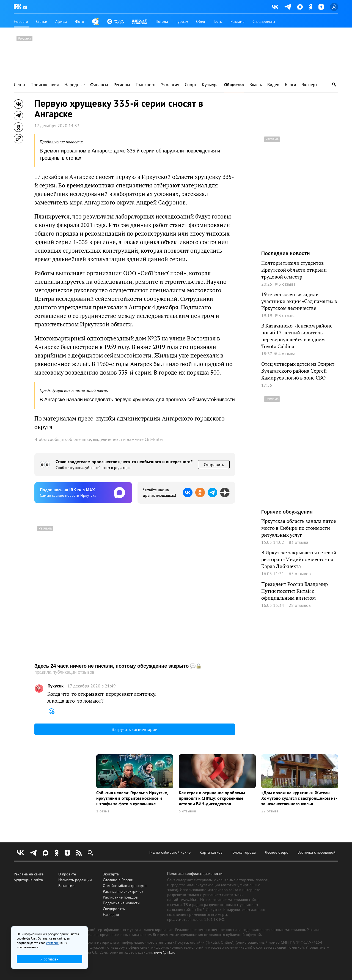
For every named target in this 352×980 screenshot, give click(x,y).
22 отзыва (270, 811)
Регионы (122, 85)
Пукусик (56, 686)
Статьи (42, 21)
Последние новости (286, 253)
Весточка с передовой (317, 852)
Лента (19, 85)
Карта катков (211, 852)
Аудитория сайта (28, 880)
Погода (162, 21)
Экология (170, 85)
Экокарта (111, 874)
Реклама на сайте (29, 874)
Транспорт (146, 85)
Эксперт (309, 85)
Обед (201, 21)
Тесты (218, 21)
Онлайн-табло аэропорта (125, 886)
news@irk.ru (165, 952)
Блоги (291, 85)
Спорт (191, 85)
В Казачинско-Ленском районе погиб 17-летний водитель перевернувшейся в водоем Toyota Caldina (297, 336)
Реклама (237, 21)
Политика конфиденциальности (195, 873)
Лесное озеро (277, 852)
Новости (21, 21)
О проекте (67, 874)
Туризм (182, 21)
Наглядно (111, 915)
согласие (52, 943)
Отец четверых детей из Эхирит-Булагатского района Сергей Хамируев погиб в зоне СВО (299, 371)
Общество (234, 85)
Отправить (214, 465)
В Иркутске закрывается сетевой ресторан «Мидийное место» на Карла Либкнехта (299, 559)
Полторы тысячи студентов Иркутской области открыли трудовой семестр (294, 270)
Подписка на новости (121, 903)
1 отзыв (103, 811)
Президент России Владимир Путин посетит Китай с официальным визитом (295, 591)
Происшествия (45, 85)
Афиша (61, 21)
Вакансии (66, 886)
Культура (210, 85)
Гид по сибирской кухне (170, 852)
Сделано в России (118, 880)
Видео (273, 85)
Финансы (99, 85)
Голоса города (244, 852)
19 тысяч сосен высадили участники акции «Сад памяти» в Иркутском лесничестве (299, 301)
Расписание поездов (120, 897)
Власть (256, 85)
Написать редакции (75, 880)
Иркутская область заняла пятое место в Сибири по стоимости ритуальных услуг (299, 528)
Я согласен (50, 959)
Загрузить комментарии (135, 729)
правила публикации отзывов (64, 672)
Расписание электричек (123, 891)
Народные (75, 85)
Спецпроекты (264, 21)
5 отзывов (187, 811)
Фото (80, 21)
